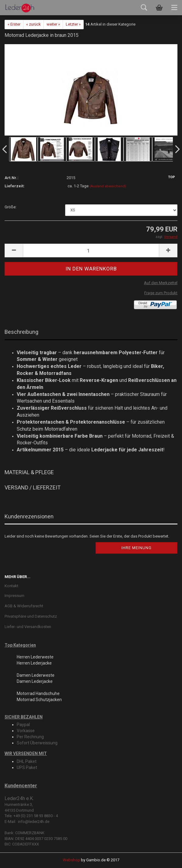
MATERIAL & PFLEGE (29, 472)
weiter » (53, 24)
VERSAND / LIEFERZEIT (33, 487)
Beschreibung (21, 332)
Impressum (14, 596)
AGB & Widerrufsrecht (24, 606)
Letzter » (73, 24)
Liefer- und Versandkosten (28, 627)
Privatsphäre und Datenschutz (31, 616)
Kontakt (11, 586)
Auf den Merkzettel (161, 283)
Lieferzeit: (15, 186)
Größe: (10, 207)
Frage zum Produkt (161, 293)
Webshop (71, 860)
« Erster (14, 24)
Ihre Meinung (136, 548)
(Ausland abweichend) (108, 186)
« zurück (33, 24)
